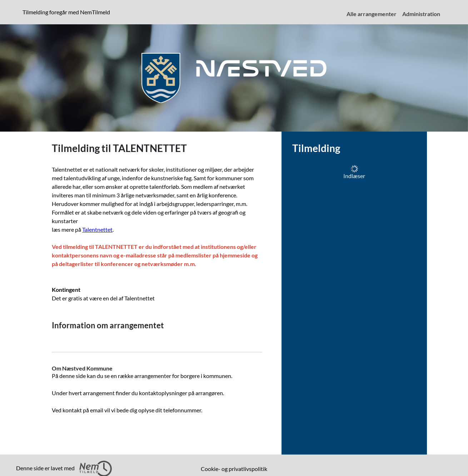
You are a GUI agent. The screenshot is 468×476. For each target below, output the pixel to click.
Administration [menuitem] (421, 14)
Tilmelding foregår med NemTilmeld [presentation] (66, 12)
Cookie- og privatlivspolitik (234, 469)
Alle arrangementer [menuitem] (372, 14)
